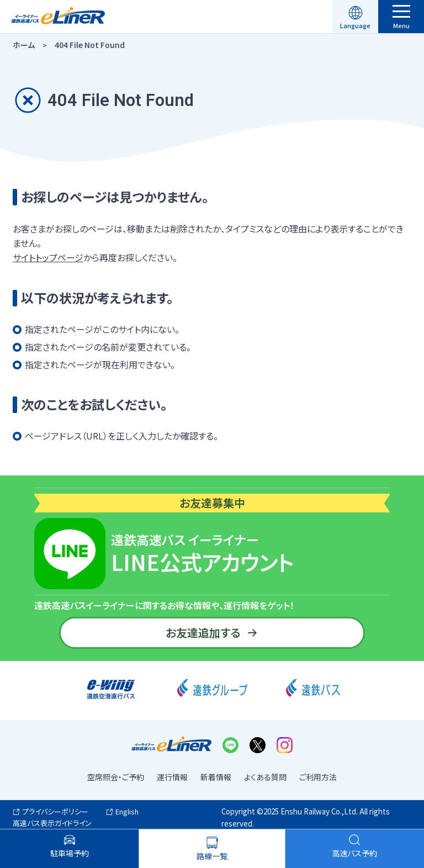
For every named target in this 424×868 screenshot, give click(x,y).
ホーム (24, 45)
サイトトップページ (48, 257)
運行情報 (172, 777)
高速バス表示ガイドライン (52, 823)
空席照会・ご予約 (116, 777)
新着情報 (216, 777)
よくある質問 (265, 777)
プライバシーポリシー (55, 811)
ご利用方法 (318, 777)
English (127, 811)
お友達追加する (212, 633)
